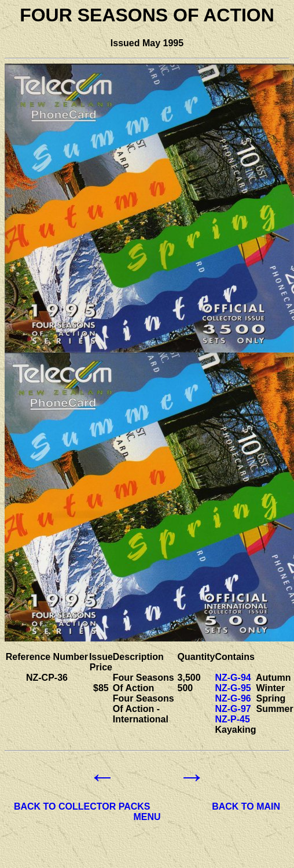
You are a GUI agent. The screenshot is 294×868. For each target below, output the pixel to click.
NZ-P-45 (232, 719)
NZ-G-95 (233, 688)
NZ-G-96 (233, 698)
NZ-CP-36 (47, 678)
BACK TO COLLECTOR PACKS (82, 806)
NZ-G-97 (233, 709)
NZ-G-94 (233, 678)
